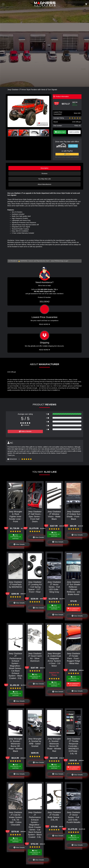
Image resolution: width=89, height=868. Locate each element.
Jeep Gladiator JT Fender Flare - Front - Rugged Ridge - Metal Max (74, 658)
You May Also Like (44, 179)
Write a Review (25, 431)
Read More (45, 324)
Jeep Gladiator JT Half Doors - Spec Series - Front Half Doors (35, 516)
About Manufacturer (44, 184)
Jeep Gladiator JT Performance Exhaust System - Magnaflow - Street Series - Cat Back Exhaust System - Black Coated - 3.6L (15, 666)
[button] (47, 111)
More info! (77, 113)
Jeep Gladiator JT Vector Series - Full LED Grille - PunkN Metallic (74, 817)
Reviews (44, 173)
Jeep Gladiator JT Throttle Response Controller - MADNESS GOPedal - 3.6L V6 (74, 746)
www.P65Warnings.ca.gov (60, 261)
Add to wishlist (74, 132)
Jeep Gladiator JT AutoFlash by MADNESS (16, 584)
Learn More (73, 146)
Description (44, 168)
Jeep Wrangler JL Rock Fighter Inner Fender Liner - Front (15, 516)
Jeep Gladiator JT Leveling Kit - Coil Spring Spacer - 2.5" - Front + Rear (35, 587)
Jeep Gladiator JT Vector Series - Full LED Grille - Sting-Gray (54, 587)
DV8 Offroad (76, 122)
